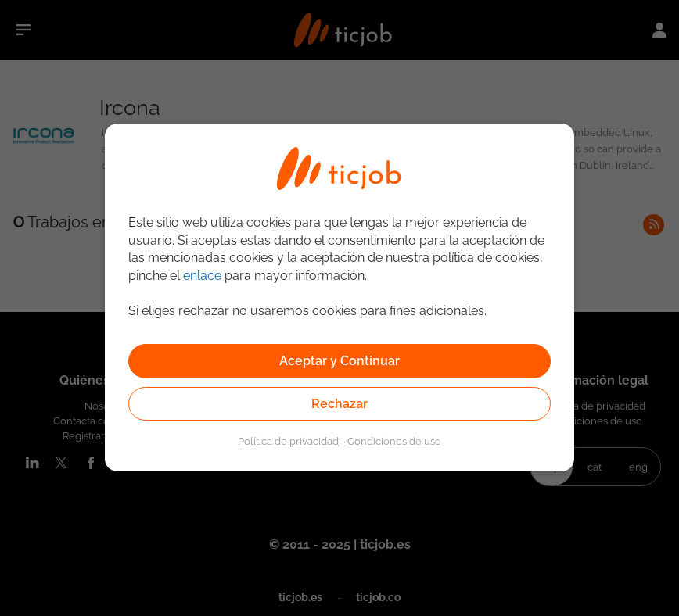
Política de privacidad (288, 441)
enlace (202, 276)
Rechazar (339, 404)
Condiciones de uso (394, 441)
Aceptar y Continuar (339, 361)
